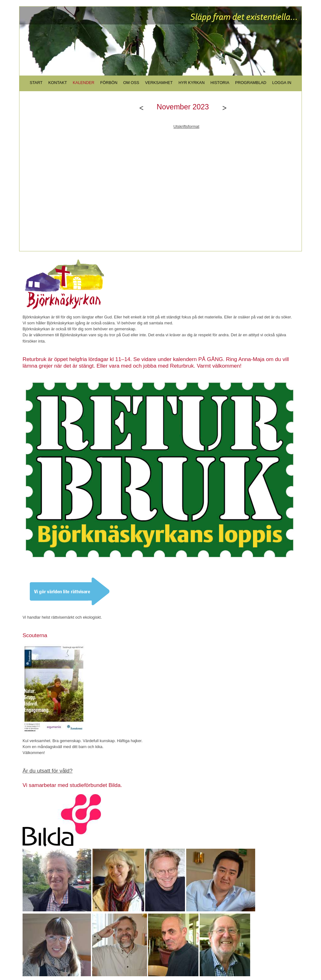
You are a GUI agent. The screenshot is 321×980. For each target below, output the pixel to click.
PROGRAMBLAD (251, 83)
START (36, 83)
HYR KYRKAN (191, 83)
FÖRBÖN (109, 83)
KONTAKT (58, 83)
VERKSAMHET (159, 83)
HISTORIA (220, 83)
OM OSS (131, 83)
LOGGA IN (282, 83)
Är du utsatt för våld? (47, 771)
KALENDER (84, 83)
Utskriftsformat (186, 126)
